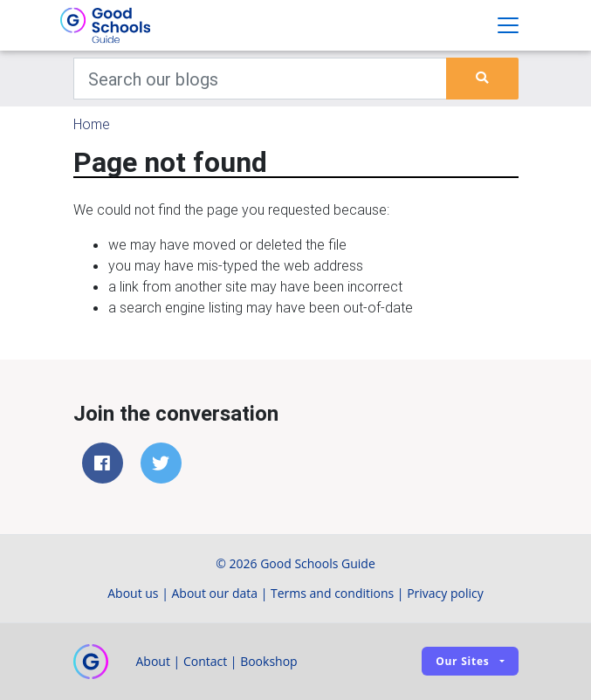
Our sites (462, 661)
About (153, 661)
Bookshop (269, 661)
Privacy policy (445, 593)
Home (92, 124)
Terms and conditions (332, 593)
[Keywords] (261, 79)
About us (133, 593)
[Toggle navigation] (508, 25)
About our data (215, 593)
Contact (205, 661)
